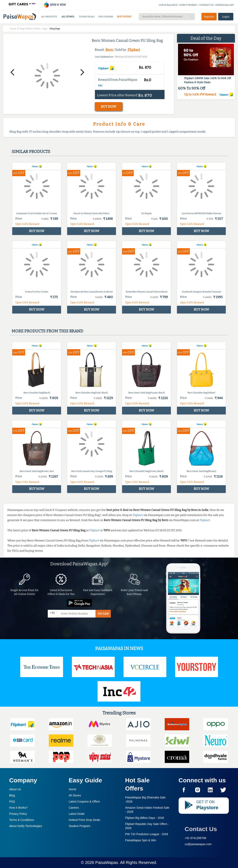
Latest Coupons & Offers (84, 802)
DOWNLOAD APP (225, 5)
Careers (74, 808)
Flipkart (134, 50)
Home (73, 789)
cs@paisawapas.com (198, 844)
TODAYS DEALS (87, 17)
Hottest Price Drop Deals (85, 820)
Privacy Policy (18, 814)
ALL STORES (68, 17)
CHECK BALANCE (168, 5)
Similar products (31, 152)
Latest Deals (77, 814)
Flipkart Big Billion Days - (145, 818)
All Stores (75, 795)
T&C (100, 86)
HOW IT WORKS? (189, 5)
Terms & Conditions (22, 820)
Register (209, 17)
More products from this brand (47, 331)
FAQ (12, 802)
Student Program (80, 826)
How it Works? (18, 808)
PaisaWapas (107, 862)
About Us (15, 789)
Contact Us (201, 829)
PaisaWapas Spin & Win (141, 840)
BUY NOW (108, 107)
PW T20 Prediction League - (147, 834)
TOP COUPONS (106, 17)
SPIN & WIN (55, 5)
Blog (12, 795)
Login (226, 17)
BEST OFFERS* (124, 17)
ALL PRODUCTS (49, 17)
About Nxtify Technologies (26, 826)
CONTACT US (207, 5)
